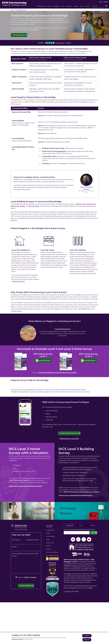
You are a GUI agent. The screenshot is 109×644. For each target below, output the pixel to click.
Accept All (87, 636)
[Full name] (19, 542)
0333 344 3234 (21, 528)
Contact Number (33, 539)
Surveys (81, 528)
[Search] (98, 6)
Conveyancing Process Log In (69, 433)
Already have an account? (69, 439)
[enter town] (77, 535)
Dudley (23, 206)
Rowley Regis (34, 206)
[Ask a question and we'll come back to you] (26, 565)
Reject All (87, 640)
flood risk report (18, 281)
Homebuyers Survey (21, 10)
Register (106, 2)
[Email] (26, 549)
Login (100, 2)
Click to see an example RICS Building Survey (76, 498)
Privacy (33, 577)
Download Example (45, 361)
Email (15, 546)
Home (12, 10)
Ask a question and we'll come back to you (25, 554)
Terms (27, 577)
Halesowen (15, 206)
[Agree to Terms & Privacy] (16, 576)
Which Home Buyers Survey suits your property (82, 492)
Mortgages (92, 528)
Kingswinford (90, 204)
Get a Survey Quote (19, 35)
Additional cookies (17, 640)
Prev (13, 334)
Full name (16, 539)
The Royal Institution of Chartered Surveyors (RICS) (57, 373)
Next (96, 334)
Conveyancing (70, 528)
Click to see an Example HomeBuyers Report (26, 486)
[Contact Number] (33, 542)
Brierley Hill (80, 204)
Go (106, 6)
